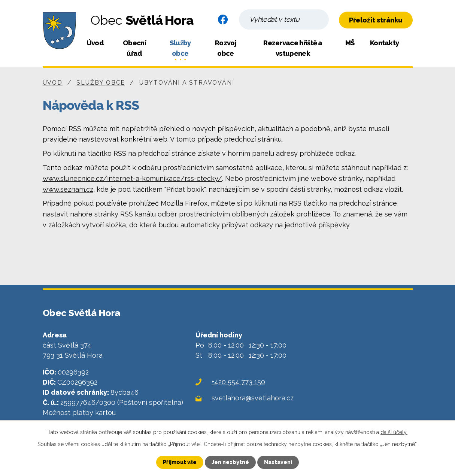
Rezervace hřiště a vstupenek (293, 48)
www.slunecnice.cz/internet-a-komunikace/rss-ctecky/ (132, 178)
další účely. (394, 432)
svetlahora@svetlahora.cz (253, 398)
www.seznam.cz (68, 189)
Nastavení (278, 462)
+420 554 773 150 (238, 382)
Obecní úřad (134, 48)
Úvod (95, 43)
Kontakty (384, 43)
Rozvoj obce (226, 48)
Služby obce (180, 48)
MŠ (350, 43)
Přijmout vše (180, 462)
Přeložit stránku (376, 20)
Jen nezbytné (230, 462)
